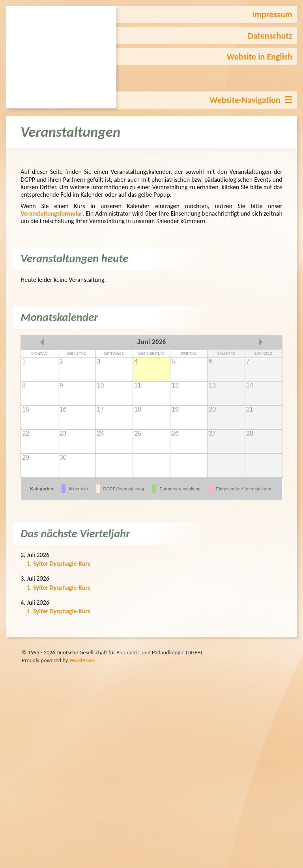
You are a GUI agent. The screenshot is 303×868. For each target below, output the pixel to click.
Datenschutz (270, 36)
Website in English (260, 57)
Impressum (272, 14)
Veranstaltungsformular (51, 213)
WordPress (82, 660)
